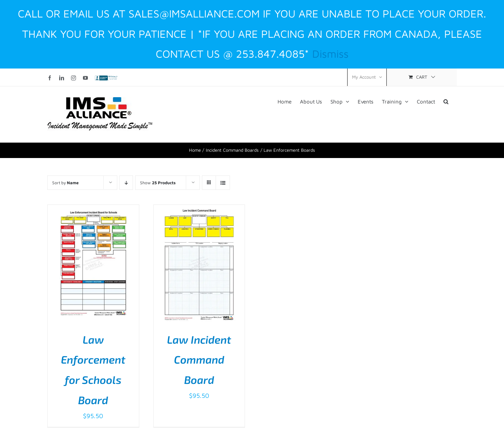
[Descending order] (126, 183)
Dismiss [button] (330, 53)
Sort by (65, 183)
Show (158, 183)
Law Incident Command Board (199, 360)
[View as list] (223, 183)
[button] (446, 101)
